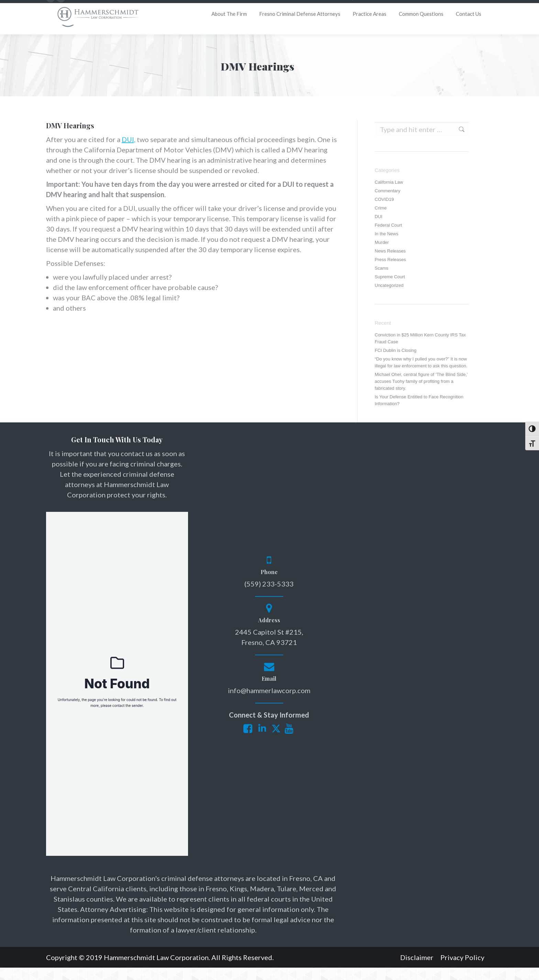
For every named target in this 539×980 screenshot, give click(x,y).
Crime (381, 220)
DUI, (129, 152)
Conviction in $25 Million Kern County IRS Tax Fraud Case (420, 351)
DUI (378, 229)
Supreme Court (390, 289)
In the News (387, 246)
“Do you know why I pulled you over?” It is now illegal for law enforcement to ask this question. (421, 375)
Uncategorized (389, 298)
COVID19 (384, 212)
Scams (382, 281)
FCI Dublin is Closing (395, 363)
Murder (382, 255)
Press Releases (390, 272)
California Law (389, 195)
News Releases (390, 263)
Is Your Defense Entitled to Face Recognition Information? (419, 413)
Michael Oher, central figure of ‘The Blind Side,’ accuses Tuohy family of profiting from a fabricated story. (421, 394)
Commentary (387, 203)
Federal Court (388, 238)
